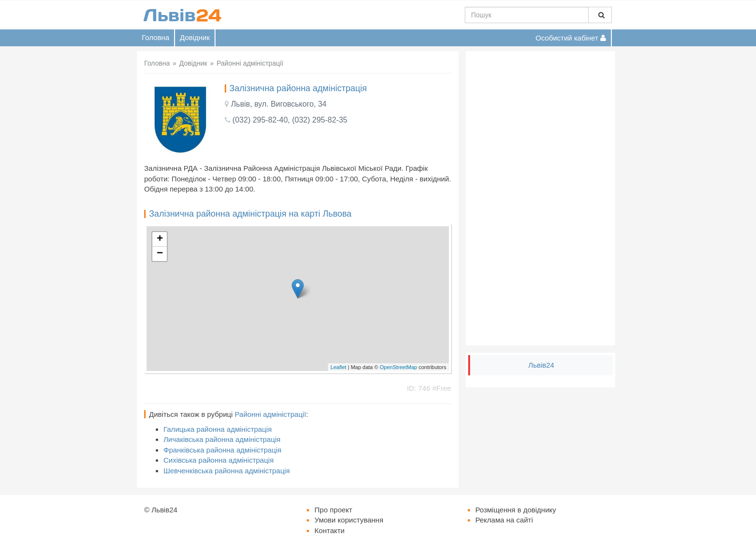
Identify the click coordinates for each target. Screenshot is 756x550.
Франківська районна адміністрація (223, 450)
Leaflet (338, 367)
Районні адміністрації (270, 414)
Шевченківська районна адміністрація (227, 471)
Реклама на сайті (504, 520)
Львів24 (541, 365)
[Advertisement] (540, 198)
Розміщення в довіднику (516, 510)
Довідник (195, 37)
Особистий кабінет (571, 38)
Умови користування (349, 520)
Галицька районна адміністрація (218, 429)
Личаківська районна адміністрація (222, 439)
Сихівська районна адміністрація (219, 460)
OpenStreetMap (398, 367)
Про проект (333, 510)
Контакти (329, 530)
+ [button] (160, 239)
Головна (155, 37)
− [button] (160, 254)
